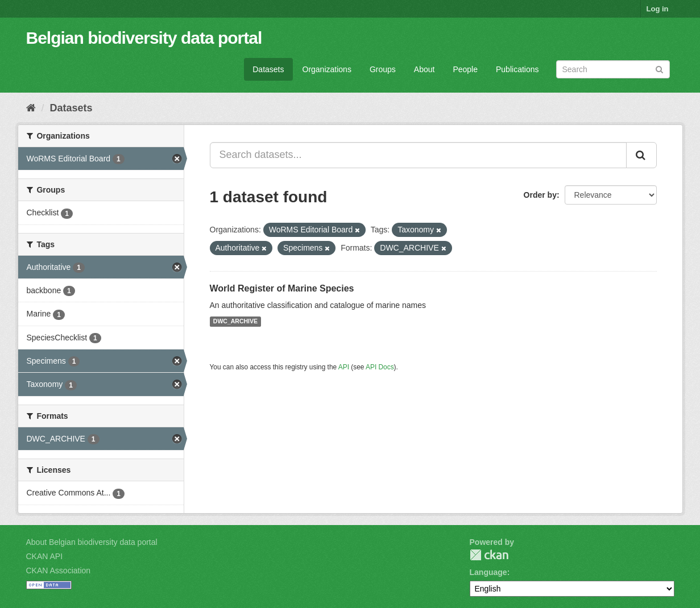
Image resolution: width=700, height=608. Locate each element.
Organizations (327, 69)
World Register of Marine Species (282, 288)
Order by (540, 195)
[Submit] (659, 68)
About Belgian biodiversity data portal (92, 542)
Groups (383, 69)
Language (488, 572)
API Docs (380, 367)
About (424, 69)
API (344, 367)
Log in (658, 9)
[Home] (31, 108)
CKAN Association (59, 570)
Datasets (268, 69)
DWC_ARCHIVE (235, 322)
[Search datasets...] (418, 155)
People (465, 69)
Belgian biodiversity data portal (144, 38)
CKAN (489, 555)
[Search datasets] (613, 69)
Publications (517, 69)
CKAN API (45, 556)
